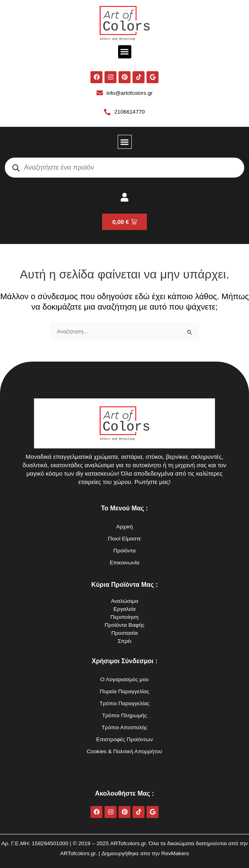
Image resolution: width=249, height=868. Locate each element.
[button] (125, 52)
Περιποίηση (124, 617)
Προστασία (124, 633)
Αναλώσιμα (124, 601)
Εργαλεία (124, 609)
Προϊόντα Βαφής (124, 625)
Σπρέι (124, 641)
